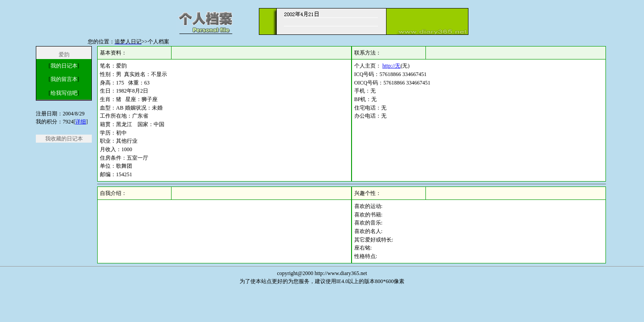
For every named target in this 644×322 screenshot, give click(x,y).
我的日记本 (64, 66)
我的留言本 (64, 79)
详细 (81, 122)
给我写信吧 (64, 93)
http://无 (392, 66)
